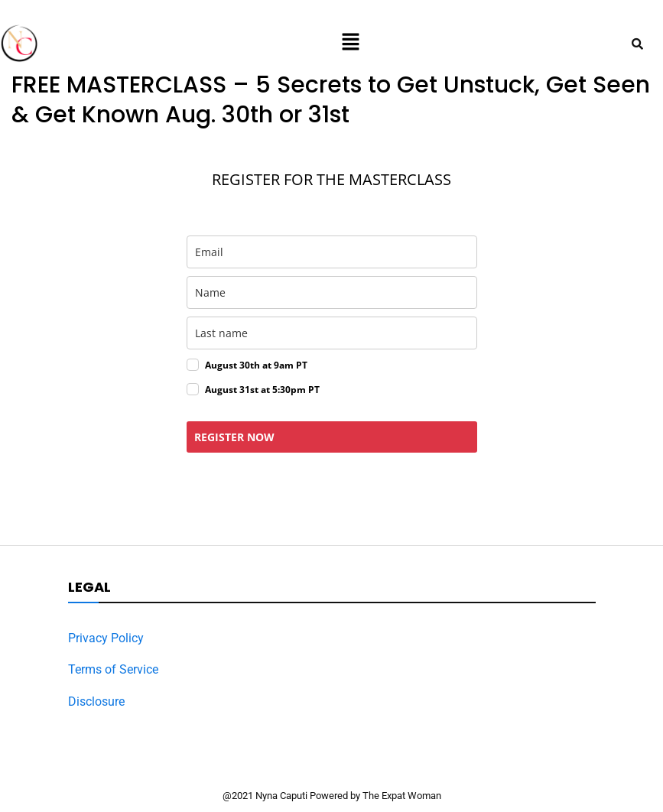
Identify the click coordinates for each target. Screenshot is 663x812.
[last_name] (332, 333)
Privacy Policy (106, 638)
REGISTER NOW (234, 437)
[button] (350, 44)
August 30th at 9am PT (256, 365)
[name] (332, 292)
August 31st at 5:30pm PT (262, 390)
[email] (332, 252)
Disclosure (96, 702)
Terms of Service (113, 669)
